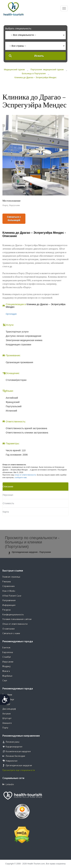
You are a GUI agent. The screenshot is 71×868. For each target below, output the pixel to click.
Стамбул (7, 657)
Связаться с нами (11, 634)
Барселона (8, 653)
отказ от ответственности (25, 475)
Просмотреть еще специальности (19, 770)
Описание (8, 487)
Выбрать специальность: (19, 29)
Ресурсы (7, 610)
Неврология (12, 761)
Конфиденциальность (13, 615)
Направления (9, 601)
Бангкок (6, 648)
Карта (6, 512)
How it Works (9, 591)
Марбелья (7, 676)
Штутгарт (7, 718)
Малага (6, 671)
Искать (39, 56)
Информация (9, 605)
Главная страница (11, 577)
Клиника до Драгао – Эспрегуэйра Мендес (36, 77)
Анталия (7, 714)
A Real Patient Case (12, 596)
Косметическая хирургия (18, 752)
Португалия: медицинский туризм (47, 70)
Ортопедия (11, 314)
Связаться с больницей (14, 219)
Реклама (7, 582)
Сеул (5, 681)
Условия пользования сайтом (17, 619)
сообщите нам (21, 477)
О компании (9, 629)
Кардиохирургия (14, 747)
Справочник (9, 586)
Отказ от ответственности (15, 624)
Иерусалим (8, 662)
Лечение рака (13, 742)
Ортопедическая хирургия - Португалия (30, 552)
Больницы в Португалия (34, 73)
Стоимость (8, 503)
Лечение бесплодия (15, 756)
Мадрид (6, 667)
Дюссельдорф (9, 709)
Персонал (8, 495)
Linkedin (8, 784)
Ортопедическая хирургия (19, 766)
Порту (5, 728)
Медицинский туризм (14, 70)
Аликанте (7, 723)
